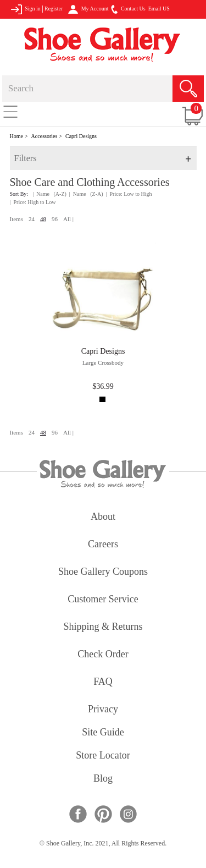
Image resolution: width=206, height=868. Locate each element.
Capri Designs (81, 136)
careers (103, 545)
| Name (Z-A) (86, 194)
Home (16, 136)
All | (68, 219)
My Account (88, 9)
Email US (159, 9)
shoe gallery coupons (103, 572)
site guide (103, 733)
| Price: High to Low (33, 202)
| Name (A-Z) (49, 194)
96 (55, 219)
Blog (103, 779)
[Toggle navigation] (10, 111)
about (103, 517)
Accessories (44, 136)
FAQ (103, 682)
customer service (103, 600)
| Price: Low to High (129, 194)
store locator (103, 756)
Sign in (26, 9)
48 (43, 219)
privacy (103, 710)
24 (32, 219)
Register (54, 9)
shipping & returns (103, 627)
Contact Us (128, 9)
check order (103, 655)
